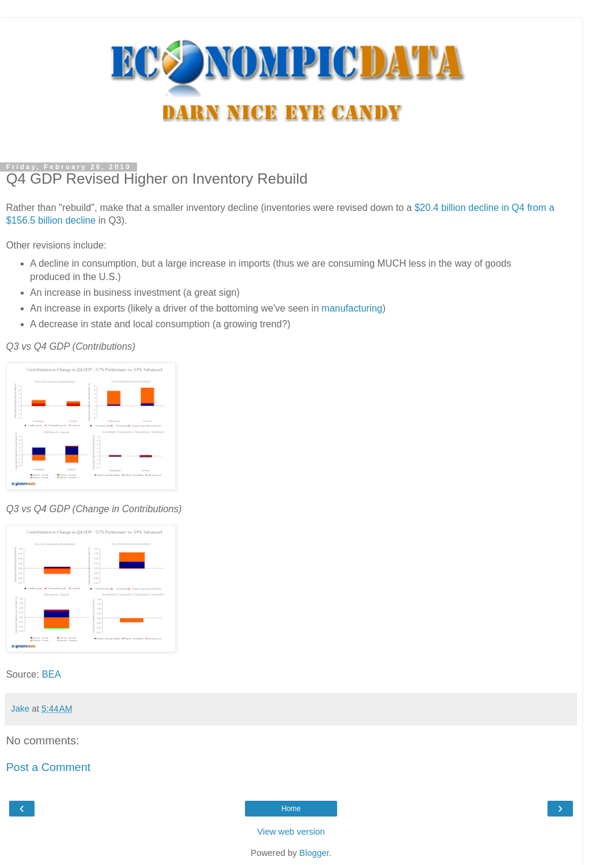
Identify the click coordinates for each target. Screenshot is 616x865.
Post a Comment (48, 767)
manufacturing (352, 308)
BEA (52, 674)
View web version (291, 832)
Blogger (314, 853)
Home (291, 809)
